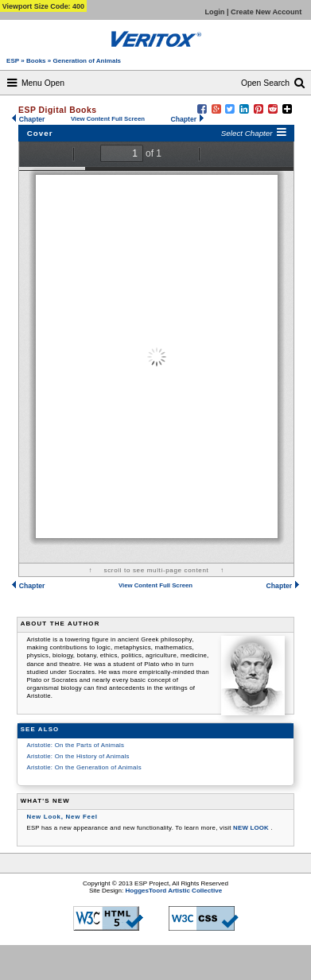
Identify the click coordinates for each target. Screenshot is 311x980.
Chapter (28, 119)
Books (37, 61)
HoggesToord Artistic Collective (174, 891)
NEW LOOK (252, 828)
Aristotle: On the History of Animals (78, 756)
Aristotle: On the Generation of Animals (84, 767)
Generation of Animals (87, 61)
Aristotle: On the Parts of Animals (75, 745)
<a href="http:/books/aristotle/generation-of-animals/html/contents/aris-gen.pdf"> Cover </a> (156, 352)
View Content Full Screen (108, 119)
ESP (14, 61)
